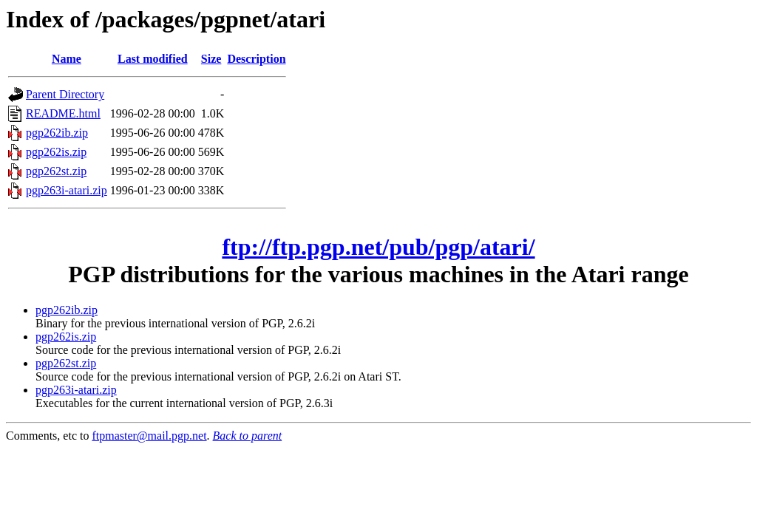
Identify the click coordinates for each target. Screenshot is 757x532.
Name (67, 59)
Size (211, 59)
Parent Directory (65, 94)
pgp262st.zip (56, 171)
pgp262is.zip (56, 152)
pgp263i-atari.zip (67, 190)
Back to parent (248, 436)
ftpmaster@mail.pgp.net (149, 436)
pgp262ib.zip (57, 133)
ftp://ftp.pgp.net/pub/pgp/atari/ (378, 247)
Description (256, 59)
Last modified (153, 59)
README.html (63, 113)
